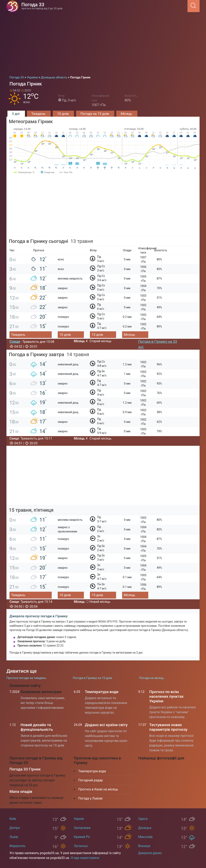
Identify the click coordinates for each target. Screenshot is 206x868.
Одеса (143, 819)
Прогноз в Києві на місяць (98, 789)
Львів (14, 837)
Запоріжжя (82, 828)
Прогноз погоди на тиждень (26, 678)
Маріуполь (17, 846)
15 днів (97, 335)
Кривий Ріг (82, 837)
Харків (79, 819)
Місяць (127, 114)
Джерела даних (150, 853)
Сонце (15, 341)
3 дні (16, 114)
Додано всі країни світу (106, 725)
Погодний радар (91, 780)
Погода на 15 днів (95, 114)
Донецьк (145, 828)
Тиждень (39, 114)
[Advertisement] (103, 42)
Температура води (102, 692)
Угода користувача (85, 858)
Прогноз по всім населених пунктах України (166, 696)
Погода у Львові (90, 798)
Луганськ (81, 846)
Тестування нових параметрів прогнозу (168, 727)
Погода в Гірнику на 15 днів (92, 678)
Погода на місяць (152, 678)
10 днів (63, 114)
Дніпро (15, 828)
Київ (13, 819)
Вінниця (144, 846)
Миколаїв (145, 837)
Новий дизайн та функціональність (37, 727)
